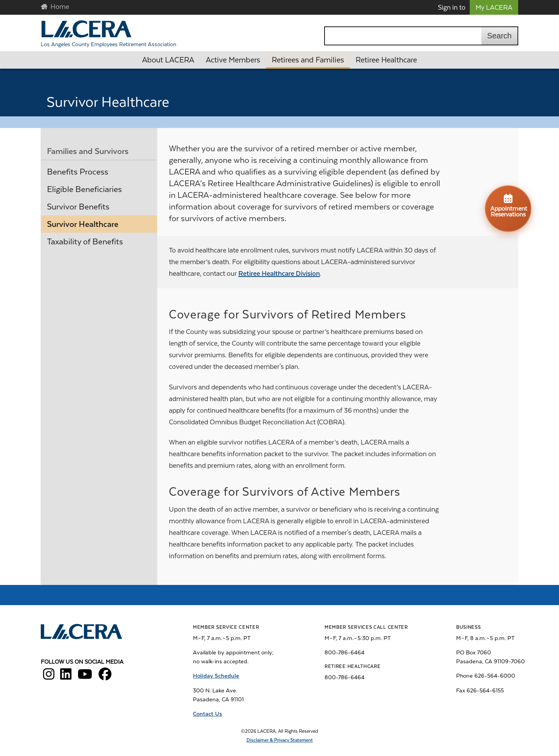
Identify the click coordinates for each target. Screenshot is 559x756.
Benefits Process (78, 172)
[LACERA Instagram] (49, 677)
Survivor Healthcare (83, 224)
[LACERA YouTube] (85, 677)
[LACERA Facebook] (105, 677)
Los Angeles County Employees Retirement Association (109, 44)
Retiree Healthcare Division (279, 273)
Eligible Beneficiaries (84, 189)
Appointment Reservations (509, 205)
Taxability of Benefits (85, 242)
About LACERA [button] (168, 60)
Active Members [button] (233, 60)
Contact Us (207, 714)
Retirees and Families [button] (308, 60)
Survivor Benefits (78, 207)
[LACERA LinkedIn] (66, 677)
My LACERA (494, 7)
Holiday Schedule (216, 676)
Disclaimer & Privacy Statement (280, 740)
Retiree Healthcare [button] (386, 60)
